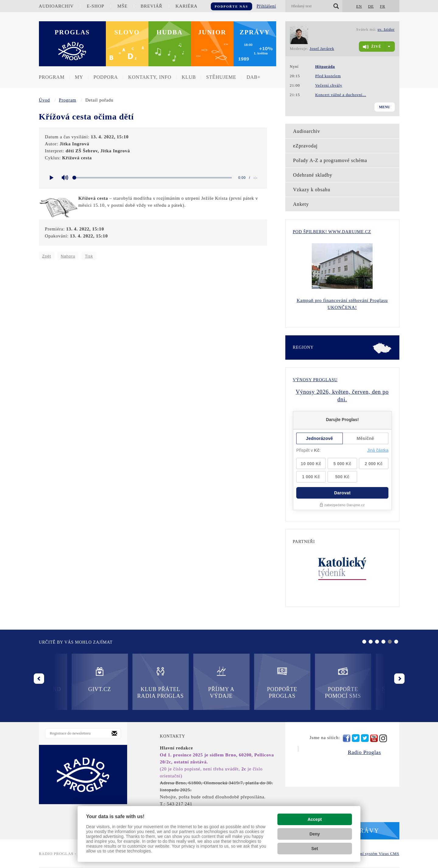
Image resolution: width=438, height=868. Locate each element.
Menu (385, 107)
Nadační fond (310, 679)
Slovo (127, 32)
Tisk (89, 256)
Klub (189, 77)
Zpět (47, 256)
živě (372, 47)
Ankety (301, 204)
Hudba (170, 32)
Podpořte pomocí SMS (250, 682)
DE (371, 6)
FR (383, 6)
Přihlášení (266, 6)
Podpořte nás (231, 6)
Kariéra (186, 6)
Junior (212, 32)
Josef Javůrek (322, 48)
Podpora (106, 77)
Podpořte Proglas (188, 682)
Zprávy (255, 32)
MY (79, 77)
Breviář (151, 6)
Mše (122, 6)
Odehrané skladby (313, 175)
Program (52, 77)
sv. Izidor (386, 29)
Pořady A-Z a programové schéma (330, 160)
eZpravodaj (306, 146)
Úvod (45, 100)
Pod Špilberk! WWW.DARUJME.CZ (332, 232)
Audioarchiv (56, 6)
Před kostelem (328, 76)
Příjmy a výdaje (128, 682)
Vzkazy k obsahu (312, 190)
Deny (315, 834)
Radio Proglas (364, 752)
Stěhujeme (221, 77)
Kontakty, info (150, 77)
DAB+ (253, 77)
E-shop (95, 6)
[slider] (153, 178)
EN (359, 6)
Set (315, 849)
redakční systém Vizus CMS (374, 854)
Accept (315, 819)
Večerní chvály (329, 85)
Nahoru (68, 256)
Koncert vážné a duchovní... (341, 95)
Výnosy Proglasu (315, 380)
